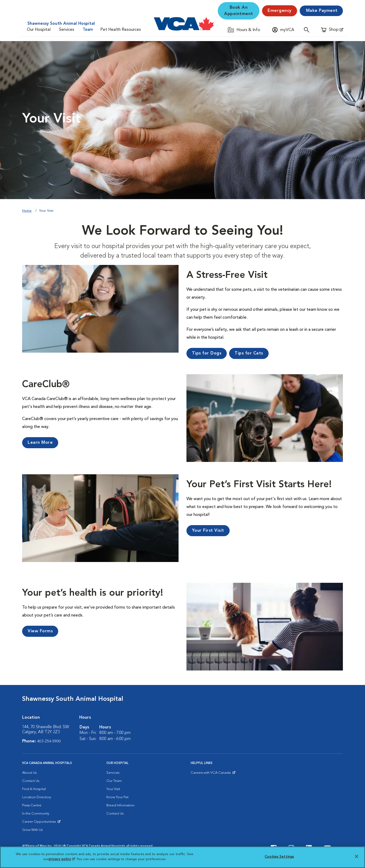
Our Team (114, 781)
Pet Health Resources (121, 30)
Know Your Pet (117, 797)
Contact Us (31, 781)
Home (27, 211)
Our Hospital (39, 30)
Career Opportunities (40, 823)
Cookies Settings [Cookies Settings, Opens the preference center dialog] (279, 857)
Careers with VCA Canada (211, 774)
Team (88, 30)
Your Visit (113, 789)
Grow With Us (32, 830)
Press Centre (32, 805)
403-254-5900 (49, 741)
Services (67, 30)
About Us (29, 773)
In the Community (36, 814)
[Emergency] (280, 11)
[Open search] (308, 30)
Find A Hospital (34, 789)
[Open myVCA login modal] (283, 30)
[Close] (357, 856)
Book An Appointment (239, 11)
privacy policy (62, 859)
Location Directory (37, 797)
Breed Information (120, 805)
